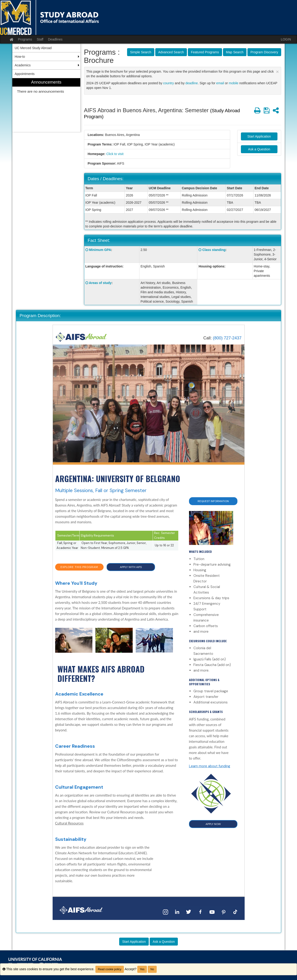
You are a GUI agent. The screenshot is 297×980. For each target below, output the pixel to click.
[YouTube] (212, 912)
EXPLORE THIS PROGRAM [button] (79, 567)
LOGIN (286, 39)
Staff (40, 39)
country (169, 83)
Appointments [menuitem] (25, 74)
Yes (142, 969)
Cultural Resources (69, 823)
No (152, 969)
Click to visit (115, 154)
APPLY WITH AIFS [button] (131, 567)
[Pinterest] (224, 912)
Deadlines (55, 39)
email (220, 83)
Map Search (235, 52)
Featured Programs (205, 52)
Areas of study (100, 283)
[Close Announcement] (277, 72)
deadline (192, 83)
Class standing (214, 250)
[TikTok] (235, 912)
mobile (234, 83)
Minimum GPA (100, 250)
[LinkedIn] (177, 912)
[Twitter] (189, 912)
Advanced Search (171, 52)
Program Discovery (264, 52)
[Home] (81, 337)
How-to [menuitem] (20, 57)
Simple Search (141, 52)
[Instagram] (165, 912)
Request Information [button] (213, 501)
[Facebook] (200, 912)
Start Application (259, 136)
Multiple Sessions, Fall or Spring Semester (101, 490)
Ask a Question (259, 149)
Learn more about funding (210, 766)
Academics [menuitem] (23, 65)
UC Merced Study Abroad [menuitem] (33, 48)
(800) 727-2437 (227, 338)
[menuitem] (46, 105)
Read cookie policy (110, 969)
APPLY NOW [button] (213, 824)
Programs (25, 39)
